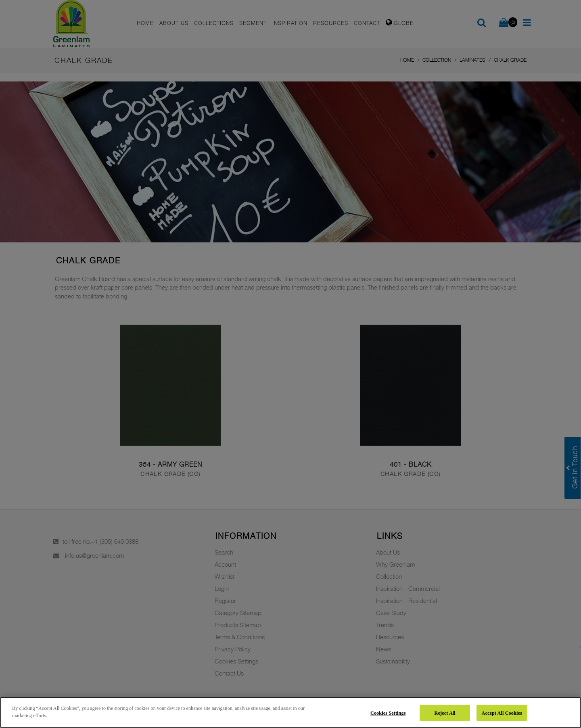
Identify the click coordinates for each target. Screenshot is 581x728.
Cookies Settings (388, 713)
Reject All (445, 713)
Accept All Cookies (502, 713)
